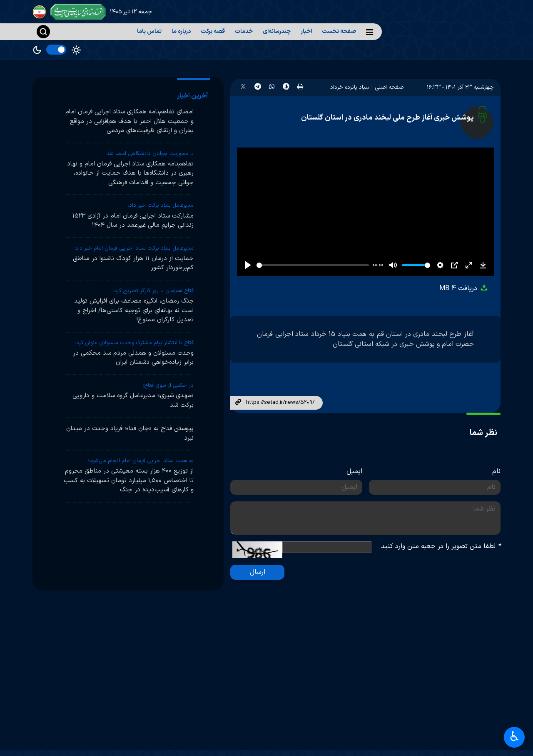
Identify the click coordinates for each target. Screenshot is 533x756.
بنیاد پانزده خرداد (350, 87)
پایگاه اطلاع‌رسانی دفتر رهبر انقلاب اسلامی (443, 743)
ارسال (258, 572)
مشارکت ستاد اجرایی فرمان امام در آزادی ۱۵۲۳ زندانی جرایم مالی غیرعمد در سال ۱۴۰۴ (133, 221)
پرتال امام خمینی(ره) (460, 721)
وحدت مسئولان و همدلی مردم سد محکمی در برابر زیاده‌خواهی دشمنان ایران (133, 358)
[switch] (56, 50)
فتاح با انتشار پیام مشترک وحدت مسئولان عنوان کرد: (134, 343)
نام (496, 471)
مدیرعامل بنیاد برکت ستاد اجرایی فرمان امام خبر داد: (134, 248)
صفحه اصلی (389, 87)
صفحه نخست (339, 31)
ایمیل (354, 471)
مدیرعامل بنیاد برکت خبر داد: (161, 205)
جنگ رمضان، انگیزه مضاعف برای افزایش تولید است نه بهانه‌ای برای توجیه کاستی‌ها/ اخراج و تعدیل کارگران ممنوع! (134, 310)
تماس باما (149, 31)
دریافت (464, 288)
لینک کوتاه (238, 403)
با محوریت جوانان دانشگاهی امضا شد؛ (149, 154)
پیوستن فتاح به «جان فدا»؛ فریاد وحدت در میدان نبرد (130, 433)
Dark (37, 50)
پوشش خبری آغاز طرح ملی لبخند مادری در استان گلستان (387, 118)
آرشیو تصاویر (352, 721)
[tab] (194, 96)
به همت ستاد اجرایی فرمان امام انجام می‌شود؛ (141, 461)
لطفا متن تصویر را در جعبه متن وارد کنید (441, 546)
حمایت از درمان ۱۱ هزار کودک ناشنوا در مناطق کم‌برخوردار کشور (133, 263)
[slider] (313, 265)
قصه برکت (213, 31)
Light (76, 50)
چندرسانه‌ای (277, 31)
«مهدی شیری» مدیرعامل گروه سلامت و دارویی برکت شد (133, 401)
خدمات (244, 31)
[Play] (248, 265)
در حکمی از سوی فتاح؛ (168, 386)
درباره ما (181, 31)
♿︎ (514, 737)
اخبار (306, 31)
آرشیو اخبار (355, 738)
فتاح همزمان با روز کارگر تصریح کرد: (153, 291)
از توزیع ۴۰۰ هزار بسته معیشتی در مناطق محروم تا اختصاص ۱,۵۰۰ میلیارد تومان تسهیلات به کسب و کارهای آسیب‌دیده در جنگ (129, 481)
